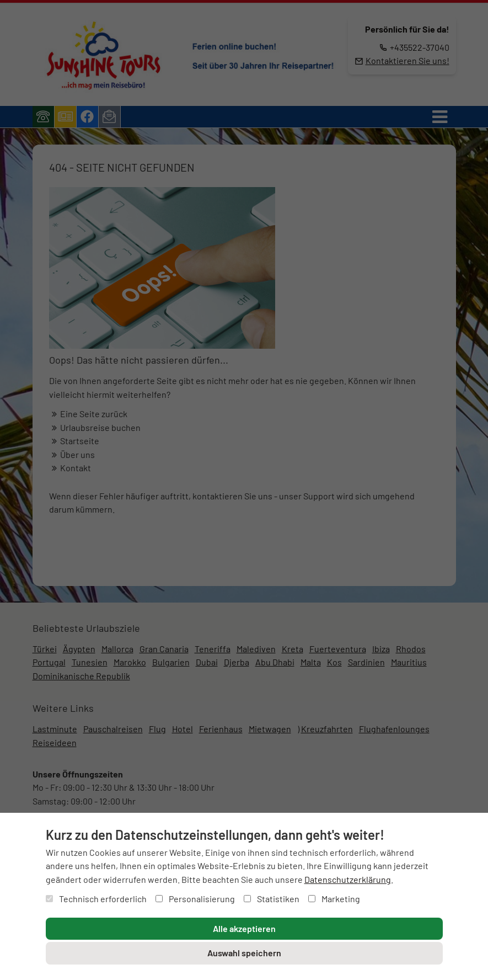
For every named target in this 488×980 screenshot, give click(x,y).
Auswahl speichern (244, 953)
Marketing (334, 899)
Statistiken (272, 899)
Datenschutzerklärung (348, 879)
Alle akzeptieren (244, 928)
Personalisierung (195, 899)
